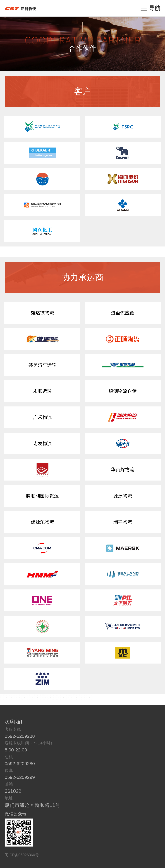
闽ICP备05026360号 (22, 855)
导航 (155, 8)
